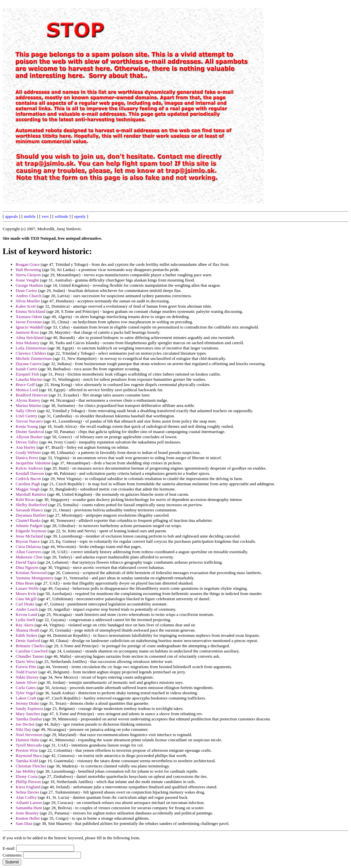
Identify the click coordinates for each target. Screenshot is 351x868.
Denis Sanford (28, 641)
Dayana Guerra (29, 364)
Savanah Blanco (29, 510)
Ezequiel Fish (27, 374)
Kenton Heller (28, 818)
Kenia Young (27, 426)
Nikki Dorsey (27, 677)
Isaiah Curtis (26, 369)
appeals (12, 216)
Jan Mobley (26, 771)
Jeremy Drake (28, 703)
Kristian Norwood (31, 573)
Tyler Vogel (25, 693)
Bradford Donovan (32, 395)
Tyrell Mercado (29, 745)
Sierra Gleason (28, 275)
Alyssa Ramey (28, 400)
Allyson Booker (29, 437)
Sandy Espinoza (29, 708)
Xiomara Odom (29, 317)
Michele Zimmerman (34, 358)
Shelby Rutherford (31, 505)
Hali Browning (28, 270)
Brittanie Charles (30, 646)
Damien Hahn (28, 740)
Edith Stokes (26, 635)
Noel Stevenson (29, 735)
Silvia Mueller (28, 301)
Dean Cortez (26, 290)
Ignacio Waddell (30, 327)
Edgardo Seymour (31, 531)
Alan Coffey (26, 797)
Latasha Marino (29, 379)
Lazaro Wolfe (27, 588)
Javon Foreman (29, 322)
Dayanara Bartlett (31, 515)
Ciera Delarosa (28, 547)
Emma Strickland (31, 311)
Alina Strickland (30, 338)
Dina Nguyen (27, 567)
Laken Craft (26, 698)
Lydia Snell (25, 620)
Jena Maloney (28, 343)
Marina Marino (29, 405)
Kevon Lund (26, 614)
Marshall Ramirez (31, 494)
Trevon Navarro (29, 421)
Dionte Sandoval (30, 432)
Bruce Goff (25, 385)
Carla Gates (26, 688)
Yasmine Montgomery (35, 578)
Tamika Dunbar (29, 719)
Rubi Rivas (25, 499)
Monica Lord (27, 390)
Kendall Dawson (30, 473)
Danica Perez (27, 458)
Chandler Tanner (30, 656)
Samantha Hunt (29, 808)
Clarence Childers (31, 353)
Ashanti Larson (29, 803)
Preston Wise (27, 750)
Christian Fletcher (31, 766)
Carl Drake (25, 604)
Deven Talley (27, 442)
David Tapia (26, 562)
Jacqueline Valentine (33, 463)
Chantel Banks (28, 520)
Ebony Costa (27, 776)
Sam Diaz (24, 823)
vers (45, 216)
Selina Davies (27, 792)
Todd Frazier (27, 672)
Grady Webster (28, 452)
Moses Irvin (26, 594)
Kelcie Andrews (29, 468)
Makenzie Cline (29, 557)
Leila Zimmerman (31, 348)
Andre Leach (27, 609)
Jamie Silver (26, 682)
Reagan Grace (28, 264)
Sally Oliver (26, 411)
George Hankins (30, 285)
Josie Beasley (27, 813)
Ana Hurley (26, 447)
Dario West (25, 661)
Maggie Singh (28, 489)
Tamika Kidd (27, 761)
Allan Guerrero (29, 552)
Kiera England (28, 787)
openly (80, 216)
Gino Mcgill (26, 599)
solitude (62, 216)
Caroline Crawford (32, 651)
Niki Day (24, 729)
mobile (30, 216)
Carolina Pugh (28, 484)
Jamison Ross (27, 332)
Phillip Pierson (28, 782)
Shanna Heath (28, 630)
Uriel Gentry (26, 416)
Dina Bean (25, 583)
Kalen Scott (26, 306)
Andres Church (29, 296)
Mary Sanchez (28, 714)
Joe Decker (25, 724)
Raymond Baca (29, 755)
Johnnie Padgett (29, 526)
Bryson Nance (28, 541)
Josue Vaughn (27, 280)
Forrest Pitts (26, 667)
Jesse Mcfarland (29, 536)
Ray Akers (25, 625)
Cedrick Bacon (28, 479)
